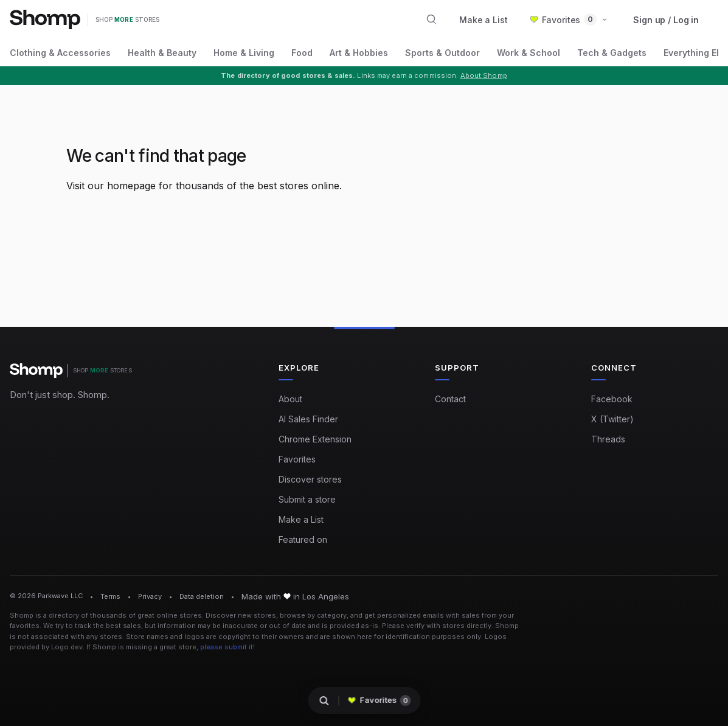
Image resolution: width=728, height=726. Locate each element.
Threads (608, 439)
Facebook (612, 399)
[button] (569, 20)
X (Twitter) (612, 419)
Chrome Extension (315, 439)
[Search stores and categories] (432, 19)
